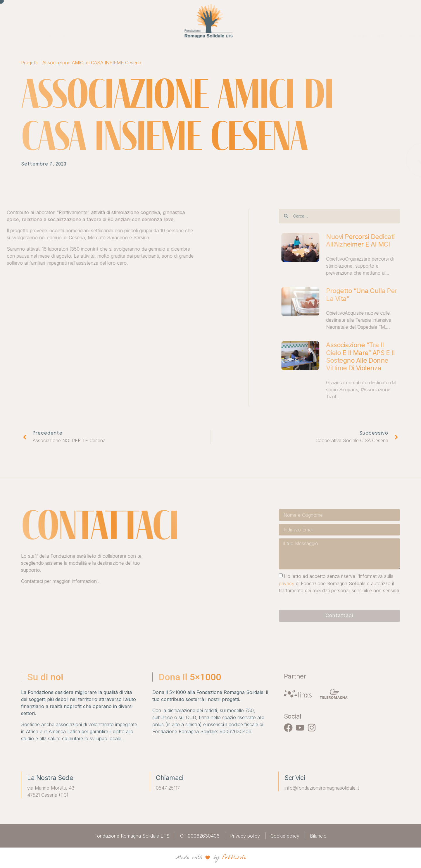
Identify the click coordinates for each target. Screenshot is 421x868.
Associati (158, 36)
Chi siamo (90, 36)
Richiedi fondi (265, 36)
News (336, 36)
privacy (347, 583)
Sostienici (305, 36)
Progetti (124, 36)
